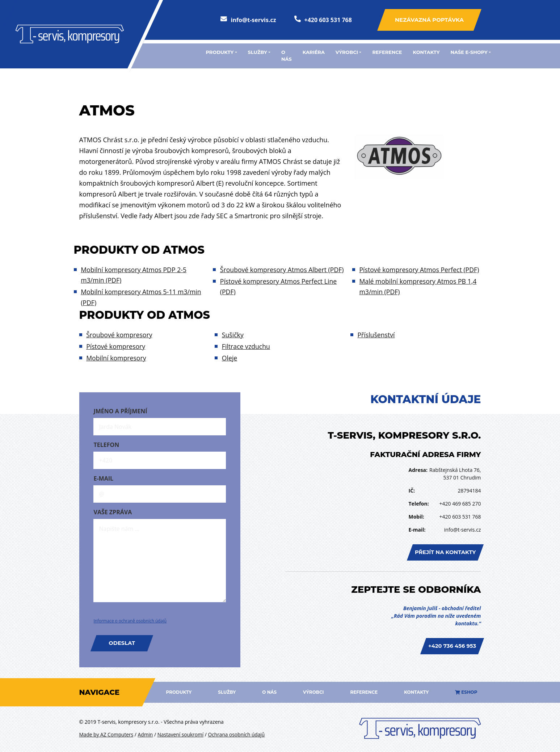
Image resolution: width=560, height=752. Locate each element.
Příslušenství (377, 335)
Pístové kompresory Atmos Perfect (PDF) (281, 303)
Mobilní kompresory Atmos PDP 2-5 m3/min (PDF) (134, 275)
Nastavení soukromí (182, 733)
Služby (227, 690)
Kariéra (314, 52)
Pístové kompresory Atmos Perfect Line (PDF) (279, 286)
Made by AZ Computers (107, 733)
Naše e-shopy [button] (469, 52)
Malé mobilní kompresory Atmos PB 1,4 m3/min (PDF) (419, 275)
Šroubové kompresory (120, 335)
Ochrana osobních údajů (239, 733)
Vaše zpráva (113, 511)
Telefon (106, 444)
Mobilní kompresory (117, 357)
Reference (387, 52)
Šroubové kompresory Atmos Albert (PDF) (283, 270)
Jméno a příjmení (120, 410)
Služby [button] (258, 52)
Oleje (230, 357)
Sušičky (233, 335)
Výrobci (313, 690)
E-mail (103, 477)
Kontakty (426, 52)
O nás (287, 56)
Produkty (179, 690)
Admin (147, 733)
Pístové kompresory (116, 346)
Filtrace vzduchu (247, 346)
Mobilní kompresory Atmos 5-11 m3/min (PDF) (142, 297)
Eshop (466, 690)
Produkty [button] (220, 52)
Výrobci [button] (347, 52)
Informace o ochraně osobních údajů (130, 620)
